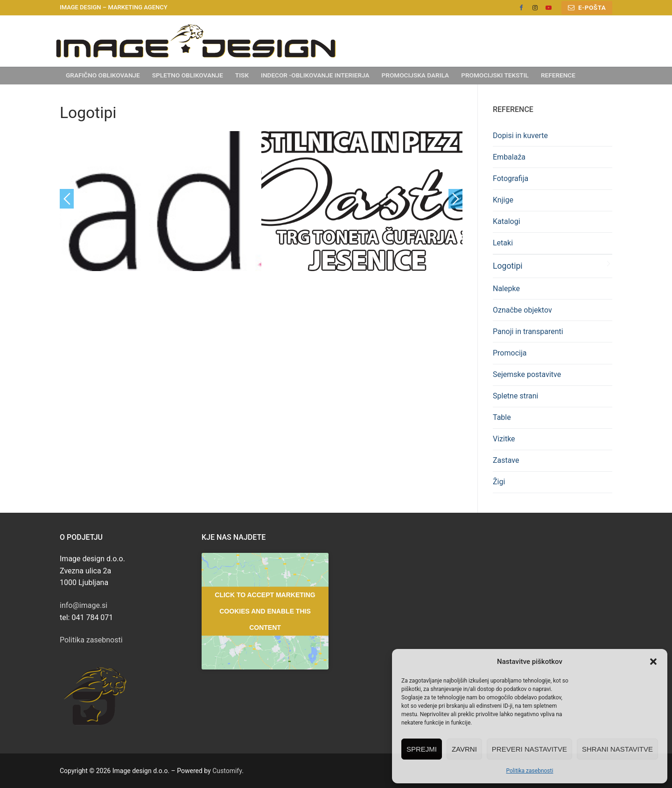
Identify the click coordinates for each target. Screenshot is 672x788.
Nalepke (506, 289)
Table (502, 417)
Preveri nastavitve (529, 749)
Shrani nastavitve (617, 749)
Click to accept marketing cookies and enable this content (265, 611)
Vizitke (504, 439)
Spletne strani (515, 396)
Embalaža (509, 157)
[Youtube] (549, 8)
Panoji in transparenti (528, 331)
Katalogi (507, 221)
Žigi (499, 482)
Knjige (503, 200)
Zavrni (464, 749)
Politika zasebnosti (530, 771)
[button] (653, 662)
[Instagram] (535, 8)
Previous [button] (67, 199)
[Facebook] (521, 8)
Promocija (510, 353)
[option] (161, 201)
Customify (227, 771)
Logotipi (508, 266)
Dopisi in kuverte (520, 136)
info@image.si (84, 605)
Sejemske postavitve (527, 374)
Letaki (503, 243)
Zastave (506, 460)
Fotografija (511, 178)
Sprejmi (422, 749)
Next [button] (455, 199)
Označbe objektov (522, 310)
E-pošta (587, 7)
